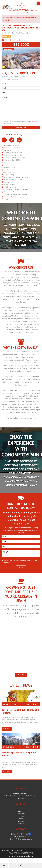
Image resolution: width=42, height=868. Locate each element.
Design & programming (16, 856)
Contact (21, 821)
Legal (38, 851)
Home (21, 809)
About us (21, 811)
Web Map (17, 853)
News (21, 819)
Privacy (11, 853)
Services (21, 816)
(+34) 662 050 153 (21, 5)
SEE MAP (21, 675)
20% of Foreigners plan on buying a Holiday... (20, 711)
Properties (21, 814)
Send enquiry (21, 127)
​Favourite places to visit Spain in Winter (19, 754)
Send (21, 568)
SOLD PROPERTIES (27, 853)
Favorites (21, 823)
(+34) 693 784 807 (21, 9)
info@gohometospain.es (23, 12)
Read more (7, 729)
